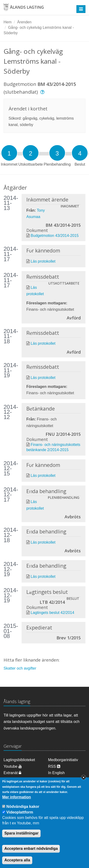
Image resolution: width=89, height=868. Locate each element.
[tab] (9, 153)
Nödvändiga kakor (23, 814)
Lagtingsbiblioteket (19, 760)
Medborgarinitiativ (63, 760)
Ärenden (24, 22)
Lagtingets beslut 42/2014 (52, 613)
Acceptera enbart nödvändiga (31, 856)
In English (56, 773)
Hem (8, 22)
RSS (54, 766)
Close (84, 785)
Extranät (12, 773)
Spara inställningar (21, 841)
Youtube (13, 766)
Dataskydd (57, 779)
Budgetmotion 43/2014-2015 (55, 236)
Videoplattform (20, 820)
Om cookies (14, 779)
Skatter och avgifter (20, 668)
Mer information (16, 805)
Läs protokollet (43, 261)
